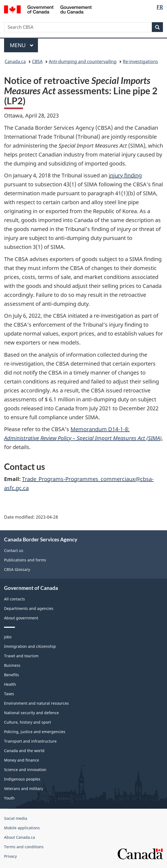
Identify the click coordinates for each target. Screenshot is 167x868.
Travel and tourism (21, 656)
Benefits (12, 675)
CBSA (37, 61)
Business (12, 665)
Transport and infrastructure (30, 741)
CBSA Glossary (17, 569)
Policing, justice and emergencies (35, 732)
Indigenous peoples (22, 779)
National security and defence (31, 713)
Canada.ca (15, 61)
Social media (16, 818)
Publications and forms (25, 560)
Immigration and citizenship (30, 646)
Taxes (9, 694)
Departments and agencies (29, 608)
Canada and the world (24, 751)
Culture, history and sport (28, 722)
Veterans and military (24, 789)
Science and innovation (25, 770)
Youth (9, 798)
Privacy (10, 856)
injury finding (125, 175)
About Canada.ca (20, 837)
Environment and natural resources (36, 703)
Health (10, 684)
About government (21, 618)
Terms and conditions (24, 847)
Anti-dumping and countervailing (83, 61)
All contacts (15, 599)
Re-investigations (140, 61)
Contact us (14, 550)
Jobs (8, 637)
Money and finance (22, 760)
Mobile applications (22, 828)
